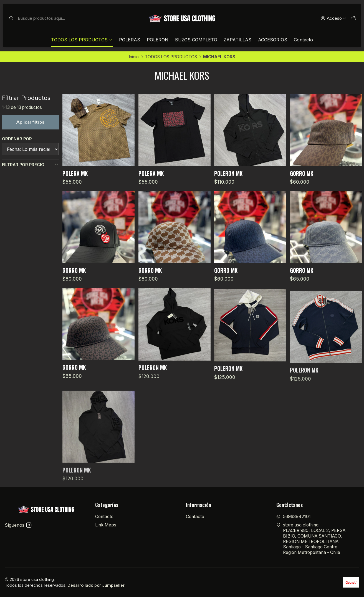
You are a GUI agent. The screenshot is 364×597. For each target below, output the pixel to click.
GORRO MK (302, 173)
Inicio (134, 57)
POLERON (158, 40)
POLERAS (130, 40)
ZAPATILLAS (237, 40)
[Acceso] (333, 18)
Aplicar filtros (30, 122)
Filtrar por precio (30, 164)
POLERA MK (75, 173)
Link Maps (106, 525)
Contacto (303, 40)
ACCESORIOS (273, 40)
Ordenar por (17, 139)
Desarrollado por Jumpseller (96, 585)
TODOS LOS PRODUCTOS (82, 40)
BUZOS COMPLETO (196, 40)
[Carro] (354, 18)
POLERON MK (228, 173)
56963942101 (294, 517)
